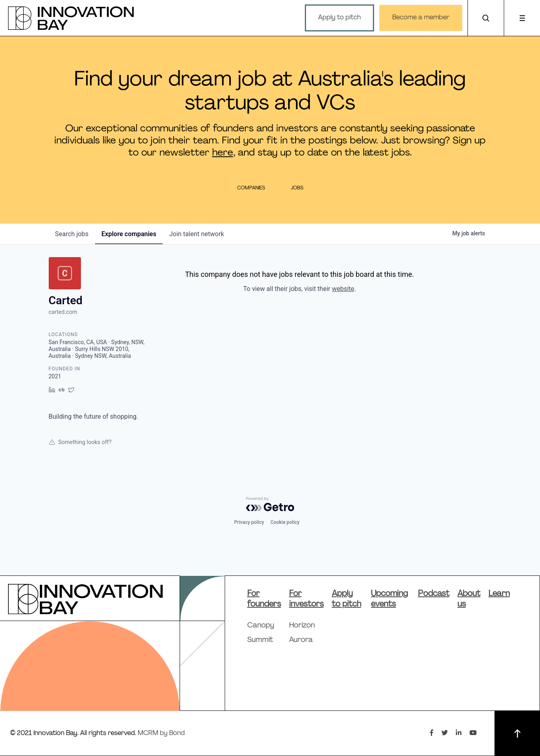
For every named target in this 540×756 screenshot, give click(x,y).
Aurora (301, 640)
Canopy (261, 626)
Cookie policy (285, 522)
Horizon (302, 626)
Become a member (421, 18)
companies (129, 234)
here (223, 153)
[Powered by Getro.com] (270, 504)
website (343, 289)
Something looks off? (80, 442)
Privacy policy (249, 522)
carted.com (63, 312)
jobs (72, 234)
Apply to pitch (339, 18)
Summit (260, 640)
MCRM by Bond (161, 733)
